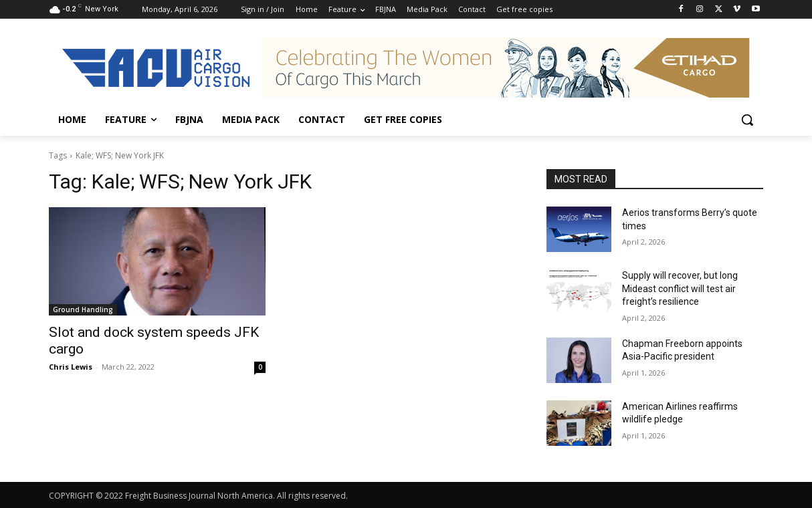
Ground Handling (83, 309)
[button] (747, 120)
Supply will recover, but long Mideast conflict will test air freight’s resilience (680, 288)
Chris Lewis (71, 367)
